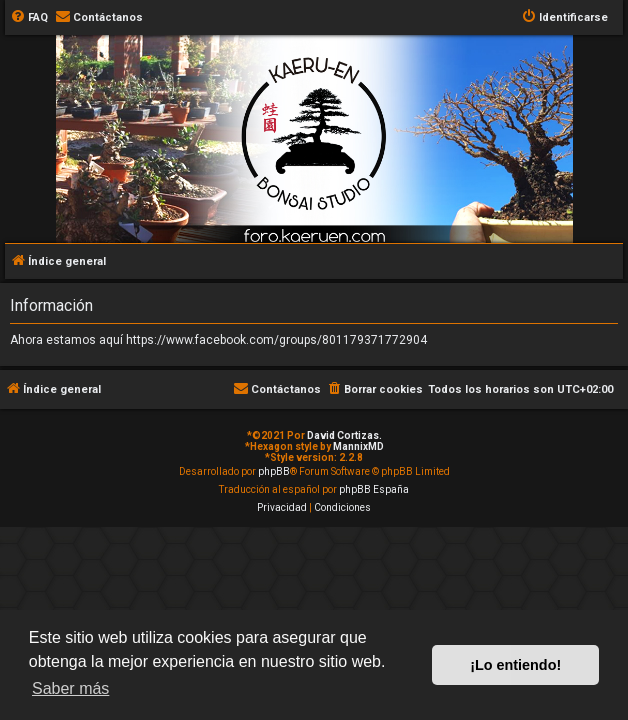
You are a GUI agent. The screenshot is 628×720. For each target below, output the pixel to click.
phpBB (274, 471)
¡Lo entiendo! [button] (515, 665)
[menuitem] (29, 18)
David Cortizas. (344, 435)
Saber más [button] (70, 688)
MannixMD (358, 446)
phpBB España (374, 489)
